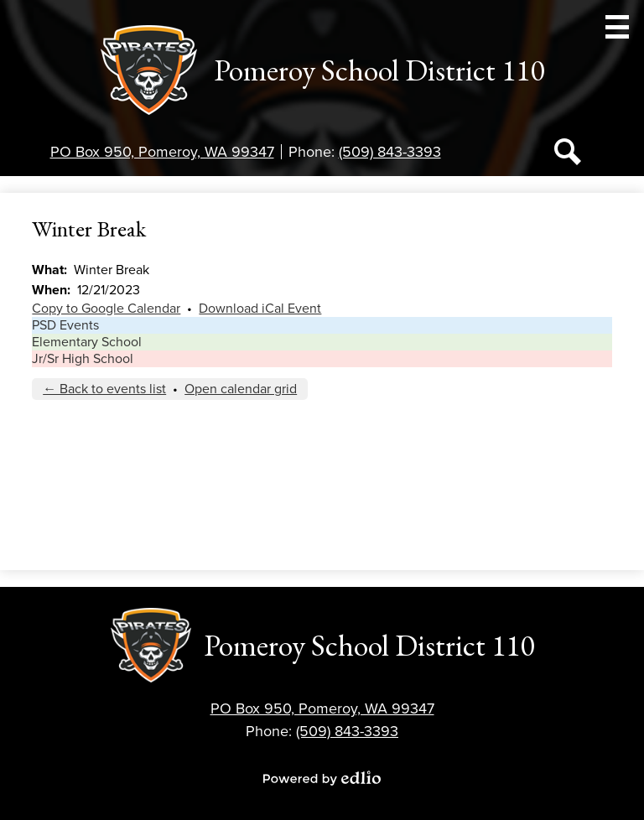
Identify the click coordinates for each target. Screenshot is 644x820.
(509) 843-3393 (390, 152)
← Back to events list (104, 389)
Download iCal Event (260, 309)
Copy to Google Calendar (106, 309)
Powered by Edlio (322, 778)
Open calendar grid (241, 389)
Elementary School (87, 342)
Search (568, 155)
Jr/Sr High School (83, 359)
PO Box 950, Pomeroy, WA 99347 (162, 152)
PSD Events (65, 325)
